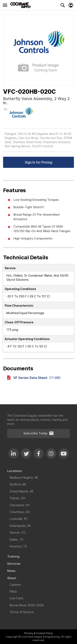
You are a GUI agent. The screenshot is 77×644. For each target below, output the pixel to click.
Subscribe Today (39, 433)
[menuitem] (38, 471)
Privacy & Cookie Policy (39, 633)
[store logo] (22, 5)
